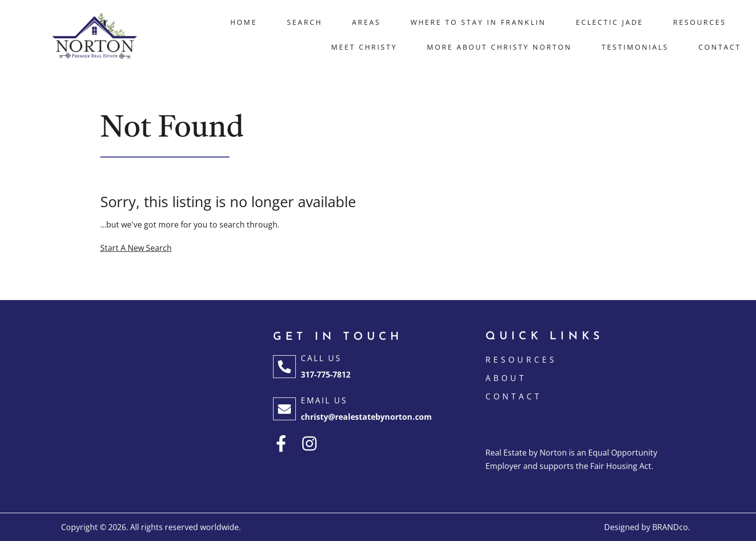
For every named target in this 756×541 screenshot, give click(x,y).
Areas (366, 22)
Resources (700, 22)
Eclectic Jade (610, 22)
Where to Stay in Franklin (478, 22)
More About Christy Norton (499, 47)
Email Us (324, 400)
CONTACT (514, 396)
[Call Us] (284, 367)
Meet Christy (364, 47)
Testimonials (635, 47)
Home (244, 22)
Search (305, 22)
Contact (720, 47)
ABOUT (506, 378)
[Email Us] (284, 409)
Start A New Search (136, 248)
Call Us (321, 358)
